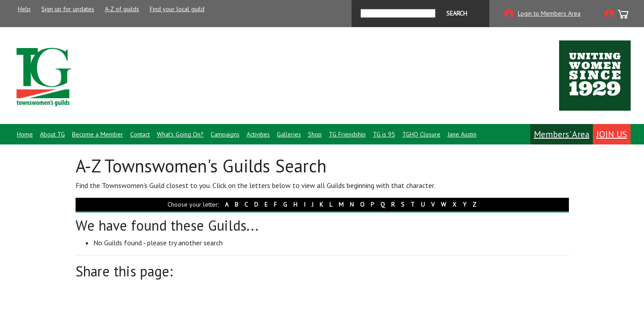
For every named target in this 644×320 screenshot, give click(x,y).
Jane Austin (462, 134)
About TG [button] (52, 134)
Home (25, 134)
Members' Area (562, 134)
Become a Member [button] (98, 134)
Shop (315, 134)
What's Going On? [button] (180, 134)
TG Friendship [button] (347, 134)
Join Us (612, 134)
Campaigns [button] (225, 134)
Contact (140, 134)
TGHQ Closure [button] (421, 134)
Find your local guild (177, 9)
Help (24, 9)
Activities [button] (258, 134)
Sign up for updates (68, 9)
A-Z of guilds (122, 9)
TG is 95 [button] (384, 134)
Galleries (289, 134)
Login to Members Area (549, 13)
